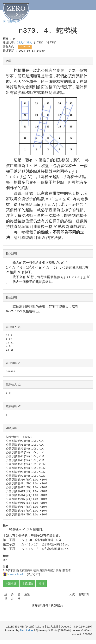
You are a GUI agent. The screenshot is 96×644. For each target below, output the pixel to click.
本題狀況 (11, 583)
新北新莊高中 (24, 570)
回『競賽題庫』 (12, 21)
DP (15, 39)
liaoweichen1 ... (17, 574)
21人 (20, 43)
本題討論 (27, 583)
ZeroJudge (26, 630)
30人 (30, 43)
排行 (41, 583)
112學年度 (9, 570)
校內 (36, 570)
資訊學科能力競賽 (50, 570)
